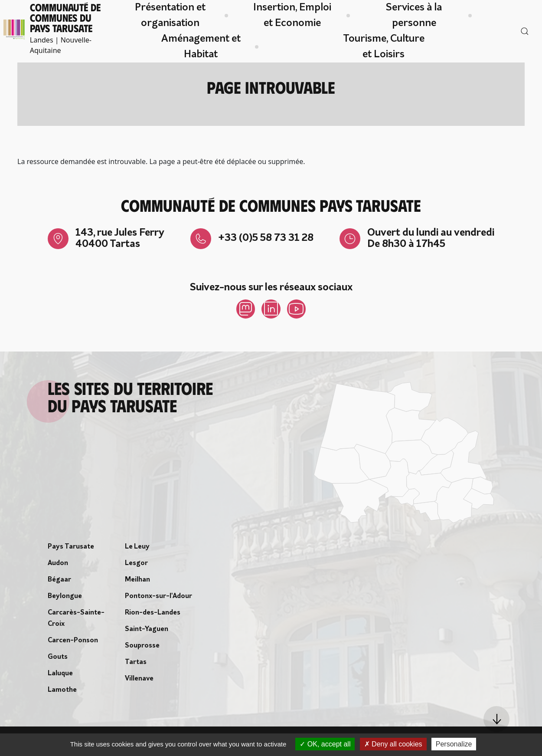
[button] (496, 719)
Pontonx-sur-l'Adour (158, 598)
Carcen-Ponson (73, 642)
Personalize (454, 744)
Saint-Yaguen (147, 631)
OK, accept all (325, 744)
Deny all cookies (393, 744)
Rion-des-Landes (153, 615)
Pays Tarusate (71, 549)
